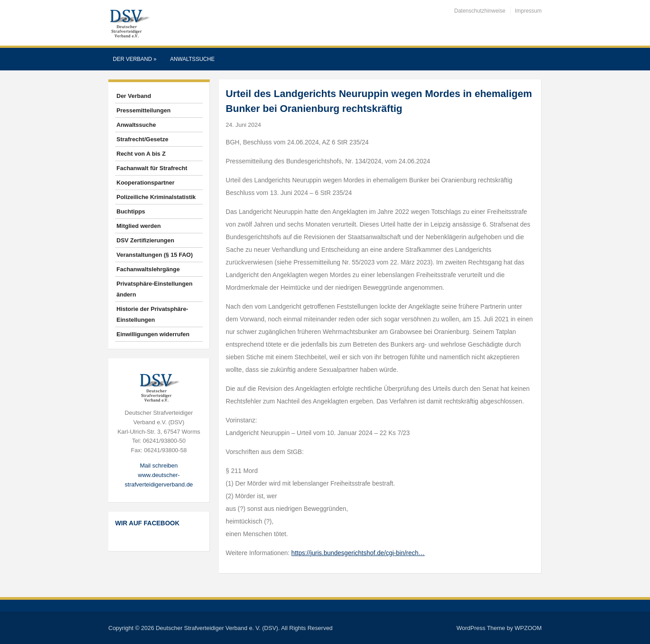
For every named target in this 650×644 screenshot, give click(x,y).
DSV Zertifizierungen (145, 240)
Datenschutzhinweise (480, 11)
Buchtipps (131, 211)
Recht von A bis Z (141, 154)
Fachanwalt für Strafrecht (152, 168)
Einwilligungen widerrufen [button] (153, 334)
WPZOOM (528, 628)
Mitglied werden (139, 226)
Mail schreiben (159, 466)
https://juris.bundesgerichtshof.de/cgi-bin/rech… (358, 553)
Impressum (528, 11)
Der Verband (135, 59)
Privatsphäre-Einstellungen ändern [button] (154, 289)
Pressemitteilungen (144, 110)
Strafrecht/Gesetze (142, 139)
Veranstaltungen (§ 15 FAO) (155, 255)
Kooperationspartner (146, 183)
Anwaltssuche (193, 59)
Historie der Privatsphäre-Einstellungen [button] (152, 314)
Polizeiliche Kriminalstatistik (156, 197)
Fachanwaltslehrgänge (148, 269)
